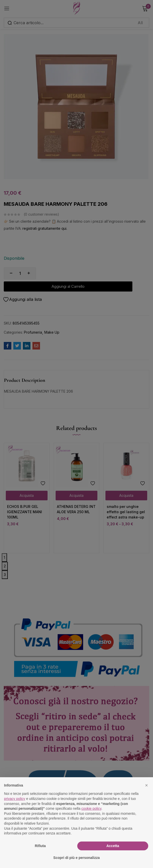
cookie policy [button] (91, 808)
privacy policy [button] (15, 799)
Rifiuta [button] (40, 846)
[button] (146, 785)
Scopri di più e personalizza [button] (76, 858)
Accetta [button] (113, 846)
